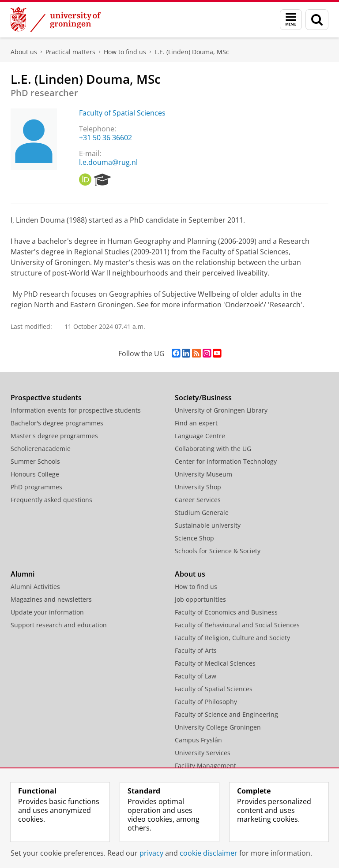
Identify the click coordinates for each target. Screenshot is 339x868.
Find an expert (196, 423)
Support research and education (59, 625)
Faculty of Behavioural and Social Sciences (237, 625)
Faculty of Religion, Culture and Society (232, 638)
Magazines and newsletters (51, 599)
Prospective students (46, 398)
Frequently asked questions (51, 500)
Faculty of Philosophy (206, 702)
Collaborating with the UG (213, 449)
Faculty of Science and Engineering (226, 714)
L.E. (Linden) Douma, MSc (192, 52)
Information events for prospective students (76, 410)
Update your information (47, 612)
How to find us (125, 52)
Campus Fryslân (198, 740)
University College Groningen (218, 727)
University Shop (198, 487)
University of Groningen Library (221, 410)
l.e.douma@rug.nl (108, 162)
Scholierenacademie (41, 449)
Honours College (35, 474)
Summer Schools (35, 461)
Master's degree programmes (54, 436)
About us (24, 52)
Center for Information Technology (226, 461)
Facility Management (205, 766)
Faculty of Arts (196, 650)
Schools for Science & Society (218, 551)
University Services (203, 753)
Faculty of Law (196, 676)
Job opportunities (200, 599)
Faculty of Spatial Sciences (122, 113)
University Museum (203, 474)
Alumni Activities (35, 587)
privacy (151, 853)
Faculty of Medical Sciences (215, 663)
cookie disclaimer (209, 853)
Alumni (23, 574)
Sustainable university (208, 525)
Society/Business (203, 398)
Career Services (198, 500)
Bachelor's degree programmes (57, 423)
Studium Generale (202, 512)
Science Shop (194, 538)
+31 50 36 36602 (105, 138)
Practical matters (70, 52)
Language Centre (200, 436)
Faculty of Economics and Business (226, 612)
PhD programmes (36, 487)
